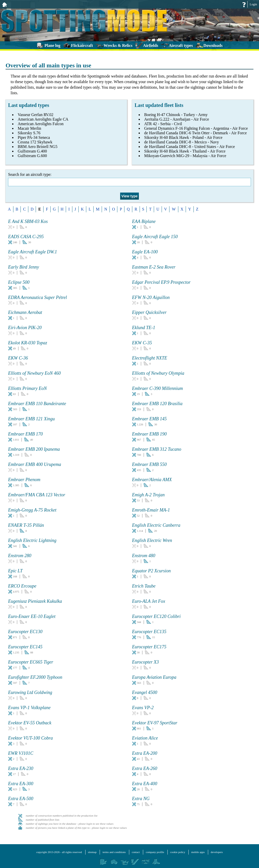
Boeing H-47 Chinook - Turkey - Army (176, 115)
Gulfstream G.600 (32, 156)
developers (217, 852)
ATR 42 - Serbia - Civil (163, 124)
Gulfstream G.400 (32, 151)
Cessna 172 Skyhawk (35, 142)
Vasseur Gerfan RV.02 (36, 115)
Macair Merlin (29, 128)
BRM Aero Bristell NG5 (38, 147)
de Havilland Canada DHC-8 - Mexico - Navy (181, 142)
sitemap (92, 852)
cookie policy (178, 852)
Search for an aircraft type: (129, 179)
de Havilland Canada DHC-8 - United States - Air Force (190, 147)
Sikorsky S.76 (29, 133)
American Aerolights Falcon (41, 124)
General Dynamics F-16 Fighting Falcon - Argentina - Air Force (196, 128)
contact (136, 852)
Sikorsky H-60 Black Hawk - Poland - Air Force (183, 137)
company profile (155, 852)
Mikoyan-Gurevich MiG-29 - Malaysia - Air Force (185, 156)
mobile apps (198, 852)
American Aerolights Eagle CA (43, 119)
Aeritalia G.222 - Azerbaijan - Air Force (177, 119)
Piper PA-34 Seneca (34, 137)
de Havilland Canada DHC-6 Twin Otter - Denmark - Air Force (196, 133)
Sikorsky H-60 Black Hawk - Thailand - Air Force (185, 151)
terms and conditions (114, 852)
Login (253, 4)
